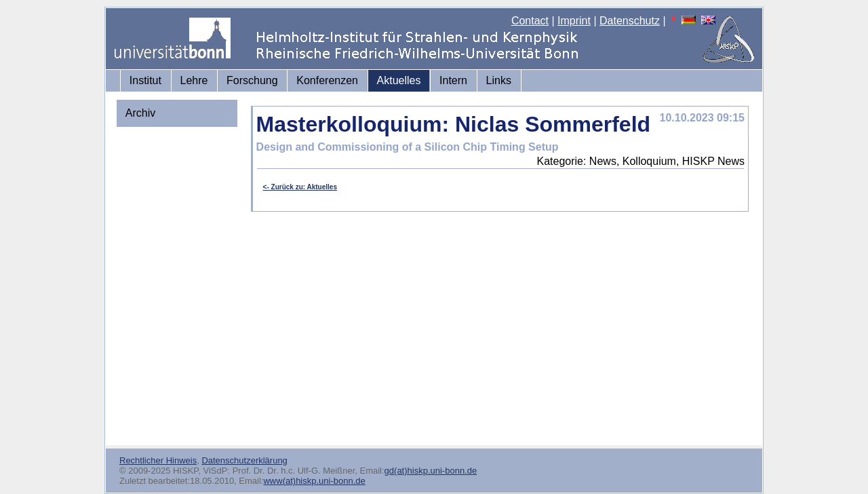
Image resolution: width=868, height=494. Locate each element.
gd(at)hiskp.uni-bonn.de (431, 471)
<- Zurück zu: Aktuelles (300, 187)
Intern (453, 80)
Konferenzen (327, 80)
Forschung (252, 80)
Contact (530, 21)
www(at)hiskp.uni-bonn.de (314, 481)
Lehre (194, 80)
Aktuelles (399, 80)
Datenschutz (630, 21)
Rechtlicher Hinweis (158, 460)
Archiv (140, 113)
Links (499, 80)
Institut (145, 80)
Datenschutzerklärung (244, 460)
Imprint (574, 21)
